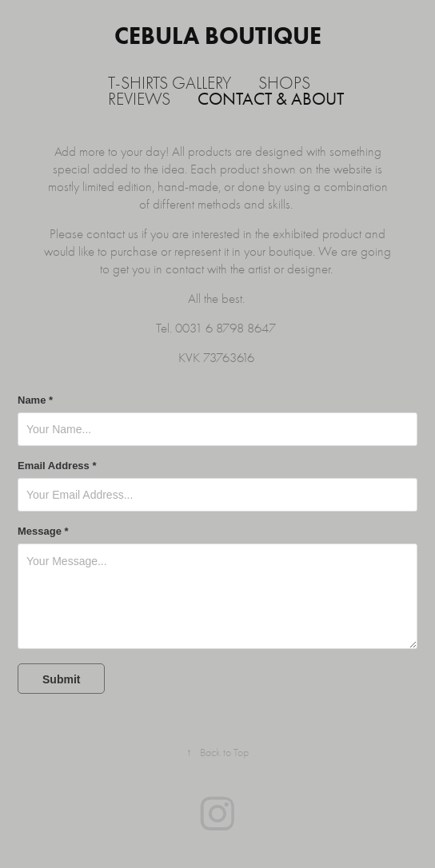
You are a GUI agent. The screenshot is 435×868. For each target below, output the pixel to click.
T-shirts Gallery (170, 83)
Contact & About (271, 99)
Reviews (139, 99)
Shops (284, 83)
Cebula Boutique (218, 36)
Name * (35, 400)
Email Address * (57, 466)
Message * (43, 532)
